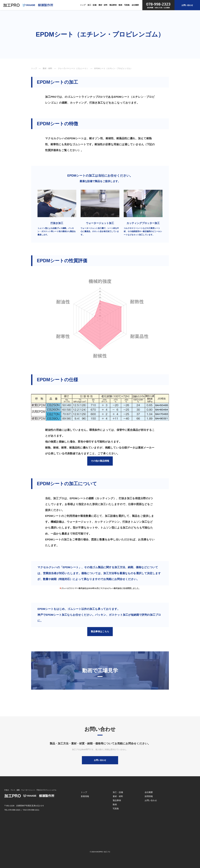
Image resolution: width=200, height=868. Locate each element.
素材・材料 (103, 5)
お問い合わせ (187, 5)
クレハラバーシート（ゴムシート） (73, 68)
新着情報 (85, 796)
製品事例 (113, 5)
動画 (120, 5)
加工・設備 (92, 5)
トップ (83, 5)
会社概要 (135, 5)
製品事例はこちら (100, 632)
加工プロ (107, 852)
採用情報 (149, 796)
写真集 (127, 5)
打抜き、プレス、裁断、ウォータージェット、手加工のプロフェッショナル (30, 790)
